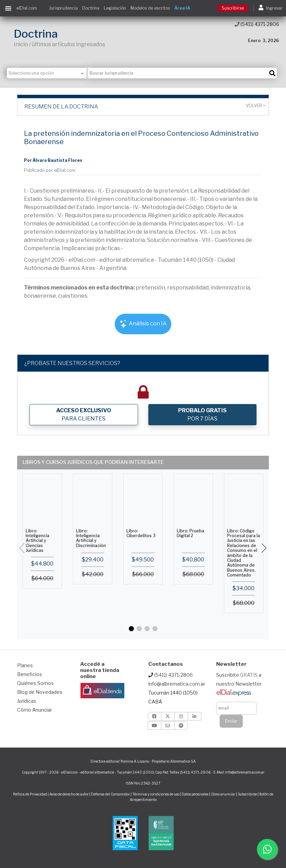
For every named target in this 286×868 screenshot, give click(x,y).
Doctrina (91, 8)
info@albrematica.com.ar (177, 684)
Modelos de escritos (150, 8)
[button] (131, 629)
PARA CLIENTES (84, 414)
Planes (25, 665)
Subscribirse (248, 794)
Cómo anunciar (223, 794)
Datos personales (195, 794)
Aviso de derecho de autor (69, 794)
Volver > (256, 106)
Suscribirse (233, 8)
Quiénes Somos (35, 683)
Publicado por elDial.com (50, 170)
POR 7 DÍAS (202, 414)
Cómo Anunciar (35, 710)
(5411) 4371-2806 (257, 24)
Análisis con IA (143, 324)
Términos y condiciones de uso (156, 794)
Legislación (115, 8)
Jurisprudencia (63, 8)
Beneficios (30, 674)
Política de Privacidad (30, 794)
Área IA (182, 8)
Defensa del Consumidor (110, 794)
